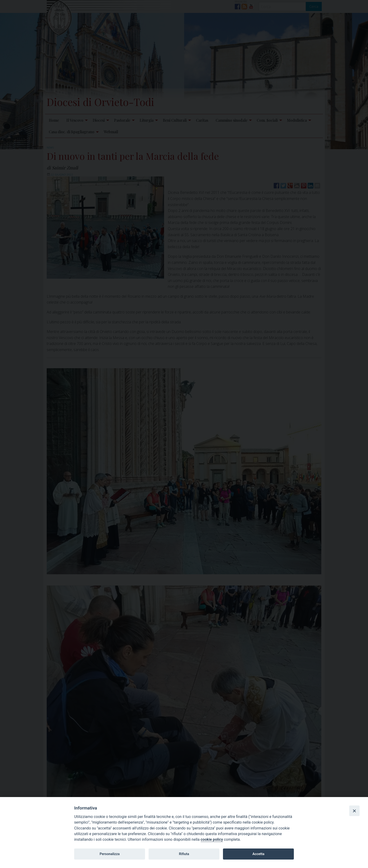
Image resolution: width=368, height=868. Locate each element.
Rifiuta (184, 854)
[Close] (354, 811)
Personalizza (109, 854)
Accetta (258, 854)
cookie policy (212, 839)
